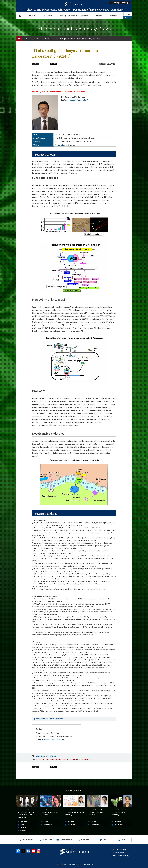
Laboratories (51, 756)
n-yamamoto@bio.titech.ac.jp (54, 739)
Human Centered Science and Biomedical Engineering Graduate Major (63, 759)
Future (99, 16)
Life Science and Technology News (43, 39)
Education (48, 16)
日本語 (128, 14)
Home (25, 39)
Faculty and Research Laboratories (74, 16)
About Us (31, 16)
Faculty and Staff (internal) (122, 855)
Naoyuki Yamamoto (79, 100)
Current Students (119, 852)
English (128, 18)
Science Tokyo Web (119, 849)
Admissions (115, 16)
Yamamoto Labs (61, 145)
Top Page (20, 16)
